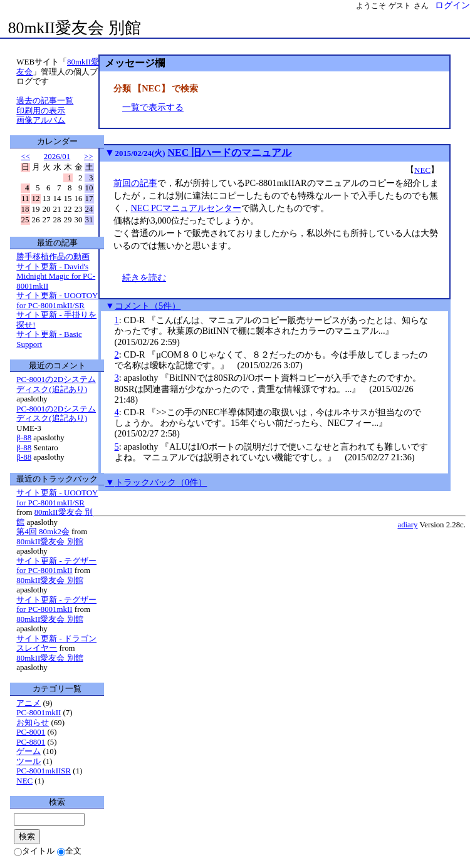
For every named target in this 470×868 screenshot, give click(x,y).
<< (26, 156)
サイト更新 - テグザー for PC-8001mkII (56, 566)
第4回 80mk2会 (43, 531)
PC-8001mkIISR (44, 771)
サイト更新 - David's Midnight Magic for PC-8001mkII (56, 276)
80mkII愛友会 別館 (75, 28)
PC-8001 (31, 732)
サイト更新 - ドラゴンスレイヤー (56, 643)
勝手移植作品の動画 (53, 256)
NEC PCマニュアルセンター (186, 208)
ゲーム (29, 751)
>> (89, 156)
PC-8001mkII (39, 712)
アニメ (29, 703)
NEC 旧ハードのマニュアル (229, 152)
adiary (407, 525)
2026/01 (57, 156)
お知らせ (33, 722)
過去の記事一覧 (45, 101)
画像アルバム (41, 120)
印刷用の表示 (41, 111)
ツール (29, 761)
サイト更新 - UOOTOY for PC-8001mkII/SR (57, 300)
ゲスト (400, 6)
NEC (422, 170)
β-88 (24, 437)
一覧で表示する (153, 107)
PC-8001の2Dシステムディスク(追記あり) (56, 384)
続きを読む (144, 277)
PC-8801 (31, 742)
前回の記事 (135, 183)
